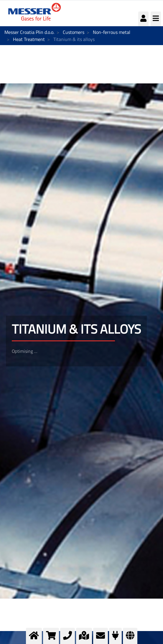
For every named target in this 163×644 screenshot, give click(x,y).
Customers (74, 32)
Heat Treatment (29, 39)
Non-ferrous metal (112, 32)
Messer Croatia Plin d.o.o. (29, 32)
